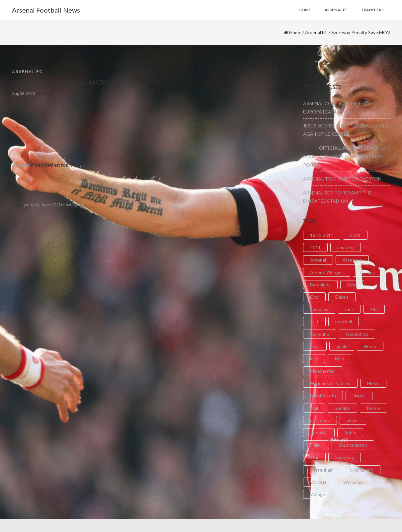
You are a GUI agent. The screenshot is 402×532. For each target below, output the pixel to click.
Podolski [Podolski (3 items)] (319, 433)
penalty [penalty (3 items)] (342, 408)
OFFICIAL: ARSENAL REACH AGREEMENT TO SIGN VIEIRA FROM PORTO (343, 156)
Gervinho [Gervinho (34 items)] (320, 334)
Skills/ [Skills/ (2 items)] (316, 445)
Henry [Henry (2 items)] (370, 346)
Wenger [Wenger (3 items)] (319, 494)
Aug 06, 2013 (24, 93)
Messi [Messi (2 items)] (373, 383)
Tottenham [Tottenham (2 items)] (322, 470)
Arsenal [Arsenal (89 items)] (318, 260)
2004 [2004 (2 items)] (355, 235)
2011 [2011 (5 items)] (315, 247)
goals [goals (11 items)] (342, 346)
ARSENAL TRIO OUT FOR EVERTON (342, 179)
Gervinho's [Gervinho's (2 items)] (357, 334)
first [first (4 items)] (314, 321)
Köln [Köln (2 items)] (339, 359)
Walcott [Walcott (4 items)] (318, 482)
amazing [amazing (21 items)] (346, 247)
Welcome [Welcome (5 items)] (353, 482)
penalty (32, 204)
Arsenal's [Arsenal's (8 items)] (352, 260)
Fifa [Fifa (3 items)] (374, 309)
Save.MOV (52, 204)
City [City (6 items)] (314, 297)
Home (295, 32)
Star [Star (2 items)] (314, 457)
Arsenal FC (316, 32)
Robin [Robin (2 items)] (350, 433)
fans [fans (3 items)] (349, 309)
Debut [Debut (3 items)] (342, 297)
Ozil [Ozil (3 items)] (314, 408)
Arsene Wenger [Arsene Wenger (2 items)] (327, 272)
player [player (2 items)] (353, 420)
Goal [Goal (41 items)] (315, 346)
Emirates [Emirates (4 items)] (319, 309)
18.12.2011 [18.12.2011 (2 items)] (322, 235)
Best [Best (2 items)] (352, 285)
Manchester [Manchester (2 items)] (323, 371)
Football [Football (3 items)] (344, 321)
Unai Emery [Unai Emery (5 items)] (362, 470)
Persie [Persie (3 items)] (373, 408)
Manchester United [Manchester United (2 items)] (330, 383)
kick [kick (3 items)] (314, 359)
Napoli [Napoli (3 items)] (359, 395)
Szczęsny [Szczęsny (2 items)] (345, 457)
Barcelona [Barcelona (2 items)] (320, 285)
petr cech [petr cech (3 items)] (320, 420)
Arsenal (20, 165)
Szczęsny (75, 204)
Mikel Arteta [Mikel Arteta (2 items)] (323, 395)
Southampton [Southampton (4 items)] (353, 445)
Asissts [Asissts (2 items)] (368, 272)
